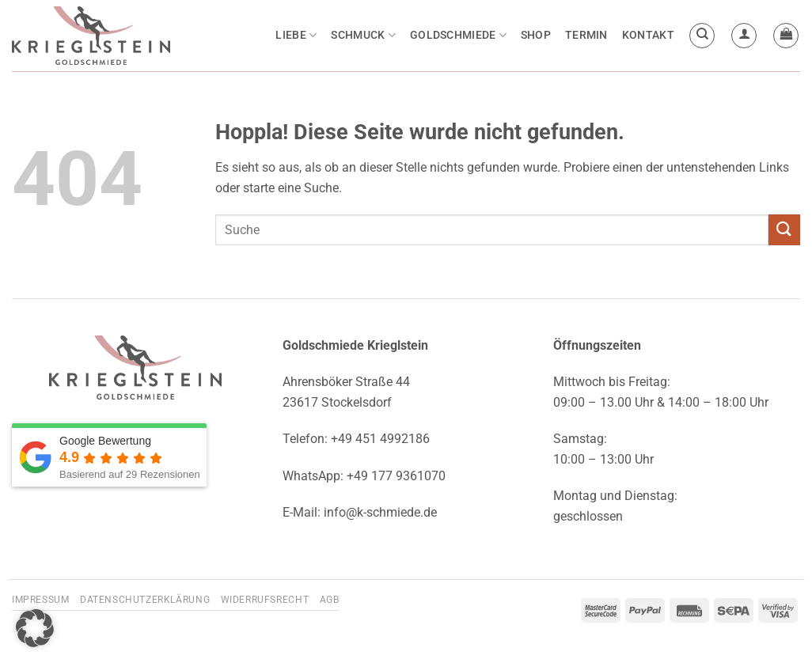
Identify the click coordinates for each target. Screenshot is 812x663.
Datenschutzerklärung (145, 600)
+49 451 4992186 (380, 439)
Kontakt (648, 35)
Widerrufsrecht (265, 600)
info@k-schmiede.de (380, 512)
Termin (586, 35)
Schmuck (363, 35)
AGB (330, 600)
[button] (744, 36)
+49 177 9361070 (396, 476)
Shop (536, 35)
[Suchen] (702, 36)
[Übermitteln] (784, 230)
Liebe (296, 35)
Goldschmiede (458, 35)
